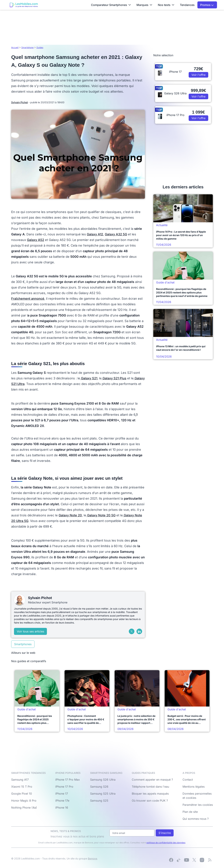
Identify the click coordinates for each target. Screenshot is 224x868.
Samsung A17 (20, 780)
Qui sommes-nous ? (196, 819)
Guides (40, 47)
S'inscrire (165, 833)
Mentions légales (194, 787)
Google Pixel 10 (22, 794)
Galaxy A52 (36, 240)
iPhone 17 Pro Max (68, 780)
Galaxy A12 (95, 234)
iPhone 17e (62, 801)
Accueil (15, 47)
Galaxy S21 (89, 378)
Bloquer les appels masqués (150, 794)
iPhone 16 (62, 808)
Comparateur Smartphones (111, 5)
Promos (207, 5)
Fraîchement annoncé (28, 299)
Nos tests (166, 5)
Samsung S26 (99, 787)
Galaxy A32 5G (116, 234)
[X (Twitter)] (132, 631)
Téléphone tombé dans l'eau (150, 787)
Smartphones (23, 644)
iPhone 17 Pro (64, 787)
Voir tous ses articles (30, 631)
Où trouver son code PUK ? (150, 801)
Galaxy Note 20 (70, 515)
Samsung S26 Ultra (103, 780)
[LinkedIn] (139, 631)
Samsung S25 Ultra (103, 794)
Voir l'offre (198, 75)
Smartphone (27, 47)
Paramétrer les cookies (198, 805)
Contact (188, 780)
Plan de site (190, 812)
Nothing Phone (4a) (24, 808)
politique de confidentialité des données (166, 843)
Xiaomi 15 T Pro (22, 787)
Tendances (187, 5)
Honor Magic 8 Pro (24, 801)
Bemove (92, 858)
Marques (144, 5)
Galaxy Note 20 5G (101, 515)
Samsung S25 (99, 801)
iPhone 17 (62, 794)
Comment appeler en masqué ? (152, 780)
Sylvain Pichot (20, 102)
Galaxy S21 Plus (114, 378)
